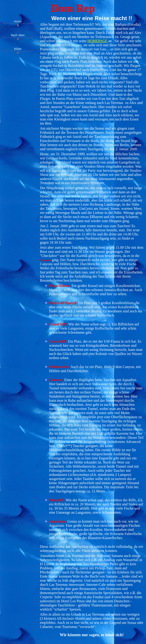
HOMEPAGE (97, 41)
